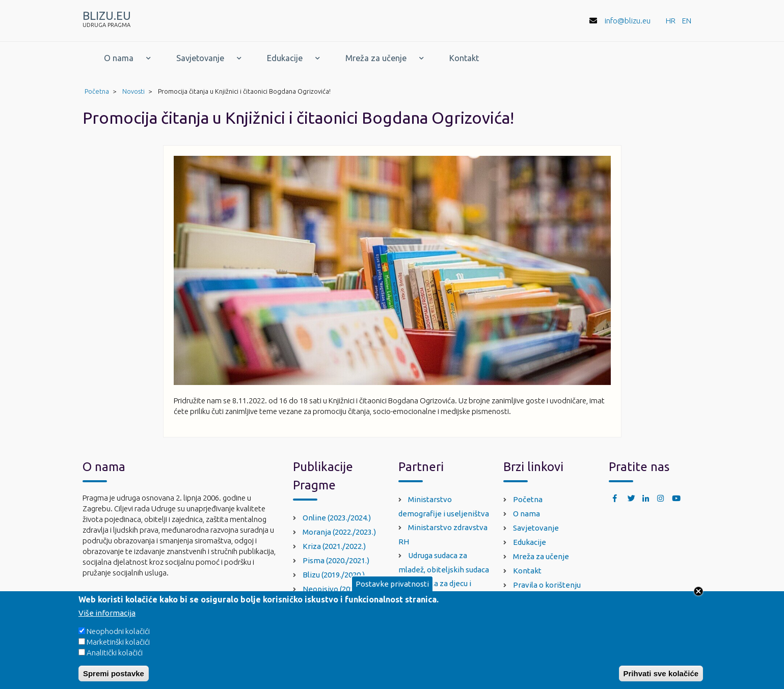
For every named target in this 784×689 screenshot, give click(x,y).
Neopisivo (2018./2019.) (343, 589)
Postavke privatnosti (392, 590)
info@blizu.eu (628, 21)
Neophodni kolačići (118, 638)
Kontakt (464, 58)
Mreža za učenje (376, 58)
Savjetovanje (200, 58)
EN (687, 21)
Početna (97, 91)
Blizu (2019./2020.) (334, 575)
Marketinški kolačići (118, 649)
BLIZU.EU (107, 16)
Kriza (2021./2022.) (334, 546)
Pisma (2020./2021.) (336, 560)
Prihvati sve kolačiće (661, 680)
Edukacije (285, 58)
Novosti (133, 91)
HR (671, 21)
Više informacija (107, 619)
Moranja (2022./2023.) (339, 532)
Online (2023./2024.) (337, 518)
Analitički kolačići (115, 659)
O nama (119, 58)
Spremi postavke (114, 680)
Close (698, 598)
